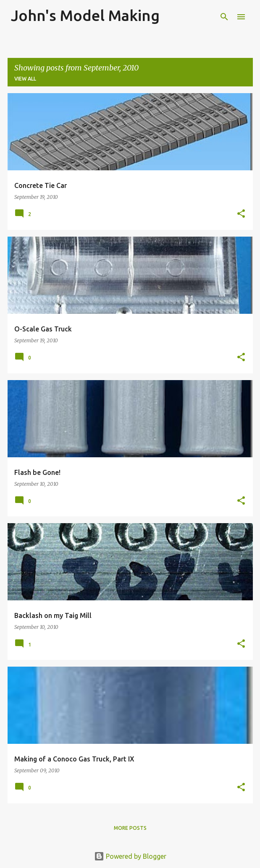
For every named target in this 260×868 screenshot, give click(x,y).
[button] (241, 214)
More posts (130, 828)
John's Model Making (85, 15)
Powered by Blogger (130, 856)
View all (25, 79)
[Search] (224, 17)
